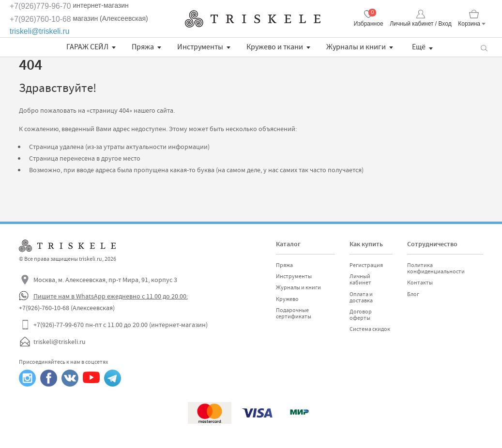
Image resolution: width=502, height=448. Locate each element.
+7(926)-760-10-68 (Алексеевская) (67, 308)
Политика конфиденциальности (436, 268)
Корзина (469, 24)
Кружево (287, 299)
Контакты (420, 283)
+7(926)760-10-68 (40, 19)
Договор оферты (361, 315)
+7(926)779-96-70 (40, 6)
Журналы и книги (356, 47)
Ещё (419, 47)
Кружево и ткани (275, 47)
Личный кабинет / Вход (420, 24)
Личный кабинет (360, 279)
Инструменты (200, 47)
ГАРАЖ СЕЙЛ (87, 47)
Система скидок (370, 329)
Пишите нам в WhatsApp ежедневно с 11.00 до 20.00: (111, 296)
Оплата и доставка (361, 297)
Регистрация (366, 265)
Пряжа (143, 47)
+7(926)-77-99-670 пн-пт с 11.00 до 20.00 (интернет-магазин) (121, 325)
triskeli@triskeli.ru (40, 31)
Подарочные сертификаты (294, 313)
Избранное (369, 24)
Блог (413, 294)
